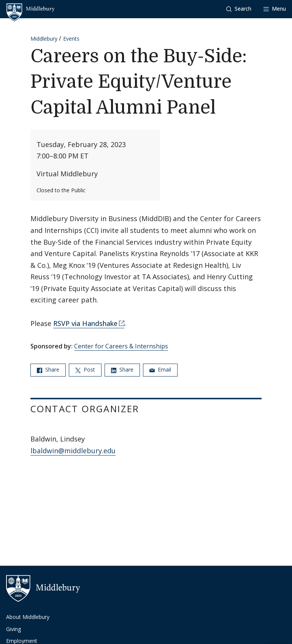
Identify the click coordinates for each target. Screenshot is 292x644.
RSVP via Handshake (85, 323)
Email (160, 369)
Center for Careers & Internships (121, 346)
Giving (13, 629)
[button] (239, 9)
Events (71, 39)
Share (48, 369)
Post (85, 369)
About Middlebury (28, 617)
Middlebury (44, 39)
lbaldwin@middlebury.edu (73, 451)
